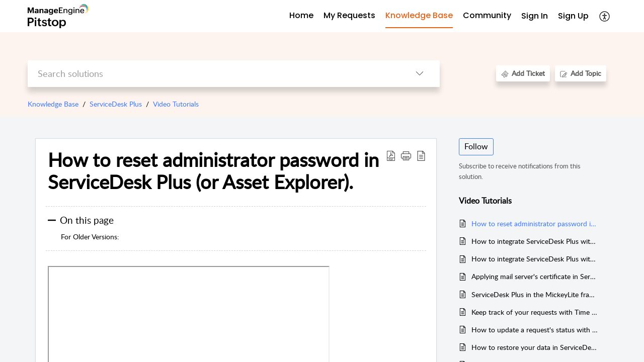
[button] (406, 155)
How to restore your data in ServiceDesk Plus (535, 347)
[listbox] (420, 74)
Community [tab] (487, 15)
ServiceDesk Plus (116, 104)
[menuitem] (535, 16)
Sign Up (573, 16)
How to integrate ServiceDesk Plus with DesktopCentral (535, 259)
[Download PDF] (391, 155)
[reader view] (421, 155)
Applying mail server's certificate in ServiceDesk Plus (535, 276)
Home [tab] (301, 15)
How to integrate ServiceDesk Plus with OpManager (535, 241)
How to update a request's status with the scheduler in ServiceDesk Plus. (535, 330)
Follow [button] (476, 146)
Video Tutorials (176, 104)
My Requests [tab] (349, 15)
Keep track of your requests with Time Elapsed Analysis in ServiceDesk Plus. (535, 312)
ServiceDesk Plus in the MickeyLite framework (535, 294)
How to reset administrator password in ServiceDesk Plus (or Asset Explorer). (213, 171)
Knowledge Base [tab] (419, 15)
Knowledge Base (53, 104)
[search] (214, 74)
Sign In (535, 16)
